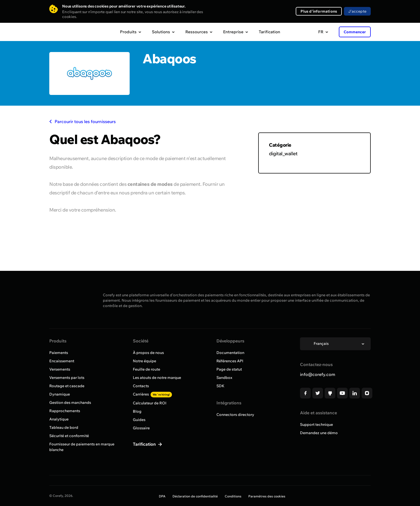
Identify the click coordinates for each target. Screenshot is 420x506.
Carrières (152, 394)
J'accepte (357, 11)
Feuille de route (147, 369)
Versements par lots (67, 378)
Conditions (233, 496)
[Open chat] (406, 492)
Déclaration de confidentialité (195, 496)
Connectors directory (235, 415)
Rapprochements (65, 411)
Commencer (355, 32)
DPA (162, 496)
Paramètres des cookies (267, 496)
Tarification (269, 32)
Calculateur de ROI (150, 403)
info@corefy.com (318, 374)
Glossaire (141, 428)
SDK (220, 386)
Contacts (141, 386)
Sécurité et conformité (69, 436)
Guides (139, 420)
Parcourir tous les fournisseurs (82, 121)
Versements (60, 369)
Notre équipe (145, 361)
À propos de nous (148, 353)
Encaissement (62, 361)
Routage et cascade (67, 386)
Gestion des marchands (70, 402)
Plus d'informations (319, 11)
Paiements (59, 353)
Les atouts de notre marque (157, 378)
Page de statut (229, 369)
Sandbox (224, 378)
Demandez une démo (319, 433)
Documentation (230, 353)
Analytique (59, 419)
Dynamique (60, 394)
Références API (230, 361)
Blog (137, 411)
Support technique (316, 424)
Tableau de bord (64, 427)
